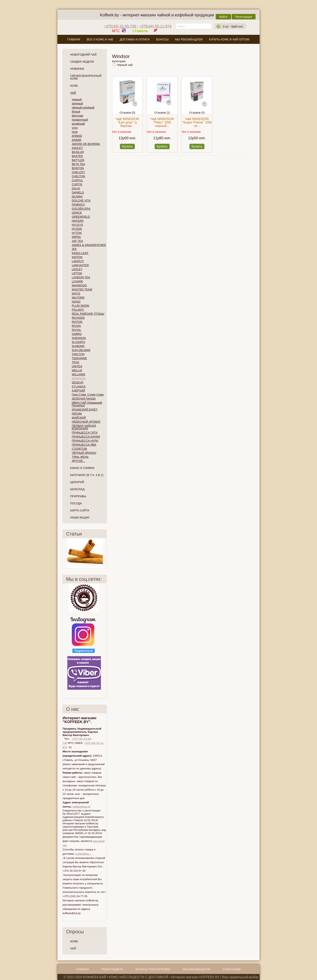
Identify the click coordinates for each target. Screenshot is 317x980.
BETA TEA (78, 164)
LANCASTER (80, 265)
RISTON (77, 322)
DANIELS (78, 192)
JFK (74, 249)
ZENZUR (78, 382)
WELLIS (77, 370)
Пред (64, 553)
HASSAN (78, 221)
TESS (76, 362)
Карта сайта (80, 510)
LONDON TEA (81, 277)
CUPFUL (77, 180)
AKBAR (77, 140)
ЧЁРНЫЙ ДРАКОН (84, 453)
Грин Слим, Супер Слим (88, 395)
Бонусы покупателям (153, 969)
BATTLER (78, 160)
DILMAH (77, 196)
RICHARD (78, 318)
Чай (73, 93)
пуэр (75, 132)
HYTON (77, 233)
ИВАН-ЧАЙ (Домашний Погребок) (87, 404)
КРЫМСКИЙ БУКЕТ (85, 410)
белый (76, 112)
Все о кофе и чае (100, 39)
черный (77, 99)
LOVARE (77, 281)
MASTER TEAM (82, 289)
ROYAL (76, 330)
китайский (78, 124)
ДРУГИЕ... (78, 461)
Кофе (74, 86)
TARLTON (78, 354)
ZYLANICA (79, 387)
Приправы (78, 496)
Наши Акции (80, 517)
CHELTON (78, 176)
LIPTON (77, 273)
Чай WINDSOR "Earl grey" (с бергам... (127, 122)
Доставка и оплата (135, 39)
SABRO (77, 334)
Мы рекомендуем (189, 39)
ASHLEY (77, 148)
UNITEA (77, 366)
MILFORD (78, 298)
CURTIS (77, 184)
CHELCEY (78, 172)
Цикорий (77, 482)
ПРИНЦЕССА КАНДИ (86, 437)
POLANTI (78, 310)
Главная (74, 39)
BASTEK (77, 156)
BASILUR (78, 152)
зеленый (77, 103)
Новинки (77, 69)
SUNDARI (78, 346)
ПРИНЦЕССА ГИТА (85, 433)
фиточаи (77, 116)
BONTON (78, 168)
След (105, 553)
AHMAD (77, 136)
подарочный (80, 120)
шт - (233, 26)
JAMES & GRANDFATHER (89, 245)
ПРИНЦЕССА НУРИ (85, 441)
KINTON (77, 257)
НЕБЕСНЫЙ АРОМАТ (86, 422)
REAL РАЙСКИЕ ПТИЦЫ (88, 314)
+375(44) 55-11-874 (155, 26)
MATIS (76, 294)
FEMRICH (78, 205)
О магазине (158, 49)
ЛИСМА (77, 414)
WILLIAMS (79, 374)
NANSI (76, 302)
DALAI (76, 188)
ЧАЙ (73, 948)
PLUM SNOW (80, 306)
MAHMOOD (79, 285)
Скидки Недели (82, 62)
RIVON (76, 326)
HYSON (77, 229)
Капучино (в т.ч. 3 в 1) (87, 475)
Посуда (76, 503)
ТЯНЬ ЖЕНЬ (80, 457)
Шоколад (77, 489)
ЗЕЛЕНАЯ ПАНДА (84, 399)
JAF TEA (77, 241)
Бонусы (162, 39)
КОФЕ (74, 941)
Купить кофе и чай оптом (229, 39)
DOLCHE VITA (81, 201)
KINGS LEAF (80, 253)
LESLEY (77, 269)
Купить (127, 146)
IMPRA (76, 237)
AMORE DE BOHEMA (86, 144)
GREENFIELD (81, 217)
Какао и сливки (82, 468)
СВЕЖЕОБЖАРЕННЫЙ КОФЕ (86, 77)
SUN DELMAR (81, 350)
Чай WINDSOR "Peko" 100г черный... (162, 122)
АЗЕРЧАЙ (78, 391)
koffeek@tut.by (82, 807)
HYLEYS (77, 225)
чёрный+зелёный (83, 108)
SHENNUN (79, 338)
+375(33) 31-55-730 (120, 26)
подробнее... (83, 854)
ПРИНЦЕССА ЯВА (84, 445)
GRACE (77, 213)
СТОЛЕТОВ (79, 449)
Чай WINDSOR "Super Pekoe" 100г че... (197, 122)
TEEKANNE (79, 358)
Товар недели (112, 969)
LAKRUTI (78, 261)
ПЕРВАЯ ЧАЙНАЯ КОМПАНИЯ (84, 427)
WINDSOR (79, 378)
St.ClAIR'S (78, 342)
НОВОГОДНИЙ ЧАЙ (83, 55)
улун (75, 128)
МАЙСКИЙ (79, 418)
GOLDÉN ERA (81, 209)
